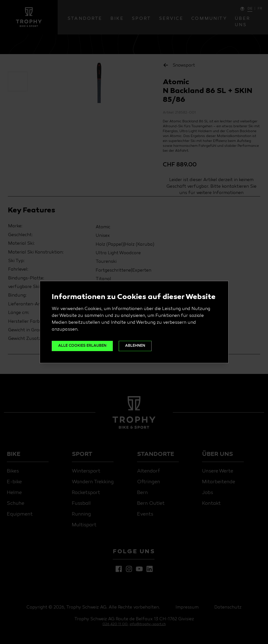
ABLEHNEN (146, 346)
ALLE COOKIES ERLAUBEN (86, 346)
